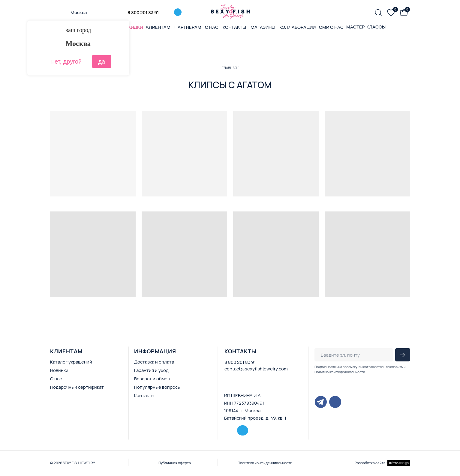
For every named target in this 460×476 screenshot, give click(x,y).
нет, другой (66, 61)
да (102, 61)
